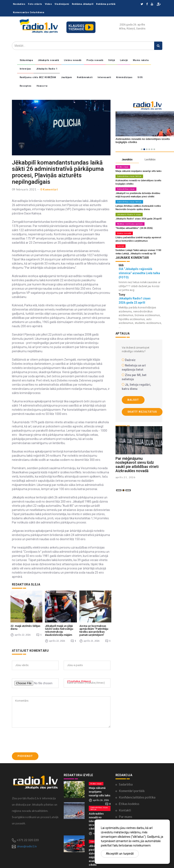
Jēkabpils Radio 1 (47, 69)
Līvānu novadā (73, 60)
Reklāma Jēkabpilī (83, 4)
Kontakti (125, 810)
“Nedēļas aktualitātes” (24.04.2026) (134, 228)
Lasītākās (150, 160)
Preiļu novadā (95, 60)
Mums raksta (141, 60)
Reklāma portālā (106, 4)
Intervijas (25, 69)
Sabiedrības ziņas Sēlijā (129, 176)
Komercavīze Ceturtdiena (29, 12)
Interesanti (104, 77)
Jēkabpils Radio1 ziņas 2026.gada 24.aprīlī (139, 219)
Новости (42, 86)
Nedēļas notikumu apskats (130, 224)
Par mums (126, 817)
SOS (140, 77)
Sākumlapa (26, 60)
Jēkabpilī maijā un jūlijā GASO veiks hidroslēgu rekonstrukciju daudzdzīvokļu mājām (59, 630)
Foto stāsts (35, 4)
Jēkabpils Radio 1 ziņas (129, 214)
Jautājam (66, 77)
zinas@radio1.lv (27, 846)
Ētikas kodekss (129, 804)
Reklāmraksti (85, 77)
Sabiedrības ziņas (126, 189)
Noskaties (19, 4)
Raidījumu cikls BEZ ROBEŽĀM (38, 77)
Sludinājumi (62, 4)
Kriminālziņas (124, 77)
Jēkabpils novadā (48, 60)
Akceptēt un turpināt (120, 854)
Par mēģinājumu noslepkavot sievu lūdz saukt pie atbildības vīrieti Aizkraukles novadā (137, 465)
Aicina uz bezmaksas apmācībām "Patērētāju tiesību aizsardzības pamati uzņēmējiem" (94, 630)
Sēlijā (112, 60)
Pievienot (25, 756)
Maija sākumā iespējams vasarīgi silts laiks (138, 171)
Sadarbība (126, 784)
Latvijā (124, 60)
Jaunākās (127, 160)
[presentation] (44, 740)
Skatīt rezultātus (142, 412)
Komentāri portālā (132, 791)
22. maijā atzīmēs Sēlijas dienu (25, 627)
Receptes (26, 86)
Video (48, 4)
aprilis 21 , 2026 (125, 477)
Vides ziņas (123, 167)
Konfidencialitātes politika (137, 797)
